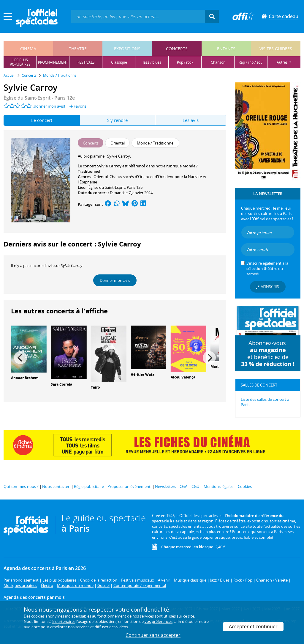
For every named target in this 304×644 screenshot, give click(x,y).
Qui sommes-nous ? (21, 486)
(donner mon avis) (49, 106)
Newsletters (166, 486)
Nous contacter (56, 486)
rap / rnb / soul (251, 62)
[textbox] (138, 16)
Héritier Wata (142, 374)
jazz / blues (152, 62)
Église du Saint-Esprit (107, 187)
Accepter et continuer (253, 626)
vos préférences (159, 621)
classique (119, 62)
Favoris (78, 106)
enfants (226, 49)
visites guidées (276, 49)
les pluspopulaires (20, 62)
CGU (195, 486)
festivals (86, 62)
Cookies (245, 486)
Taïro (95, 387)
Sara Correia (61, 384)
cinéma (28, 49)
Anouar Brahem (25, 378)
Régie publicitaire (89, 486)
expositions (127, 49)
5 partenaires (64, 621)
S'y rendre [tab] (117, 120)
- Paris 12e (39, 98)
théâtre (78, 49)
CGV (183, 486)
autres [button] (283, 62)
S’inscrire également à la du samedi (267, 268)
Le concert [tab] (42, 120)
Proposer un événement (129, 486)
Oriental (101, 177)
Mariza (216, 366)
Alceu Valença (183, 377)
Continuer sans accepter (153, 635)
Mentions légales (218, 486)
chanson (218, 62)
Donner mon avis (115, 280)
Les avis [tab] (191, 120)
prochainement (53, 62)
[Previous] (20, 358)
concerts (177, 49)
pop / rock (185, 62)
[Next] (209, 358)
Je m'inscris (268, 287)
